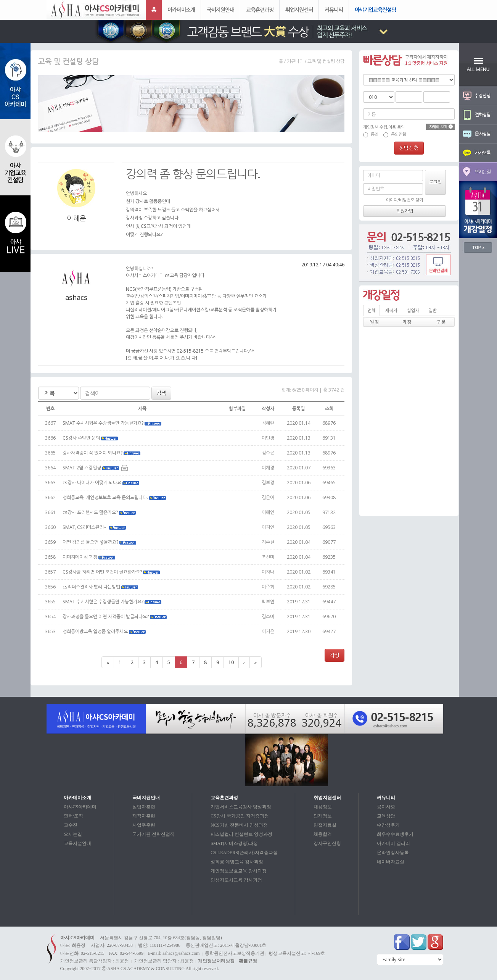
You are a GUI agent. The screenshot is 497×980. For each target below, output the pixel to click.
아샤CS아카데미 (80, 807)
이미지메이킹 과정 (89, 557)
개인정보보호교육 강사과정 (239, 871)
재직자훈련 (144, 816)
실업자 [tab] (413, 310)
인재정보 (323, 816)
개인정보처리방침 (216, 961)
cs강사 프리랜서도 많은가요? (100, 512)
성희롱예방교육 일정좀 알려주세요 (105, 631)
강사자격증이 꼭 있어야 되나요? (102, 453)
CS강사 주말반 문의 (91, 438)
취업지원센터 (299, 10)
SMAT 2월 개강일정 (95, 468)
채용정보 (323, 807)
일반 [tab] (433, 310)
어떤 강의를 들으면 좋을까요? (100, 542)
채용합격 (323, 834)
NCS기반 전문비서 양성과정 (239, 825)
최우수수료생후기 (395, 834)
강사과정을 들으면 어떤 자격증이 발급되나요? (115, 617)
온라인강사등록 (393, 853)
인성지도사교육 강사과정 (236, 880)
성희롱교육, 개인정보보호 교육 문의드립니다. (115, 497)
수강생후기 (388, 825)
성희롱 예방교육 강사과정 (237, 862)
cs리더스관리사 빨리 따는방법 (101, 587)
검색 (161, 393)
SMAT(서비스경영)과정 (234, 843)
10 (231, 662)
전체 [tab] (372, 310)
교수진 (71, 825)
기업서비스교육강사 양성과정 (241, 807)
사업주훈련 (144, 825)
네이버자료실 (391, 862)
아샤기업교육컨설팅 (375, 10)
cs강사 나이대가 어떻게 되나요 (101, 483)
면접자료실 (325, 825)
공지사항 (386, 807)
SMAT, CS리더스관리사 (95, 527)
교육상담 (386, 816)
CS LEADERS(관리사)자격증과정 (244, 853)
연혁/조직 (73, 816)
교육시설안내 (77, 843)
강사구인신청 (327, 843)
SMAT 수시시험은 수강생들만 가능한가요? (113, 423)
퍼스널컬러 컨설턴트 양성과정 (241, 834)
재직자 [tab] (391, 310)
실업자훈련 (144, 807)
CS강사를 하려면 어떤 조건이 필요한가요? (112, 572)
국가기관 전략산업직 (154, 834)
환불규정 (248, 961)
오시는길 (73, 834)
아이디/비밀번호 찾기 (405, 200)
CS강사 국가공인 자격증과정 (240, 816)
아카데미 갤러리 (393, 843)
